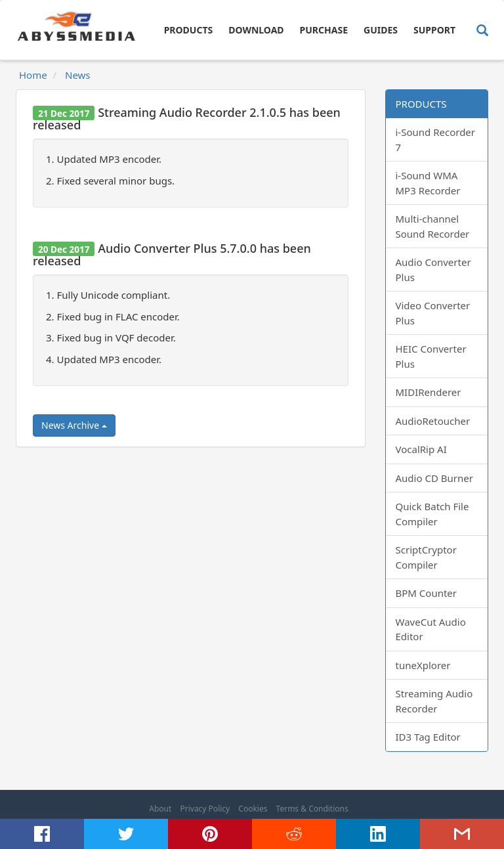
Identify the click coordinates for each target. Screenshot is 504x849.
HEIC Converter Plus (431, 356)
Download (256, 30)
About (160, 809)
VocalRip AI (421, 449)
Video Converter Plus (433, 313)
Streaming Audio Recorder (434, 701)
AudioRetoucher (433, 421)
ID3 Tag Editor (428, 737)
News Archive (74, 425)
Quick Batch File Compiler (432, 514)
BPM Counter (427, 593)
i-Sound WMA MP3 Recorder (428, 183)
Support (434, 30)
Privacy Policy (205, 809)
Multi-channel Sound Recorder (433, 226)
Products (189, 30)
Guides (381, 30)
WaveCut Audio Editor (431, 629)
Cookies (253, 809)
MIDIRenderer (429, 392)
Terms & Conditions (312, 809)
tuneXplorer (423, 665)
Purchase (324, 30)
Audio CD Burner (434, 478)
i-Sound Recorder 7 (436, 140)
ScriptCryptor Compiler (426, 557)
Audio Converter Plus (433, 270)
